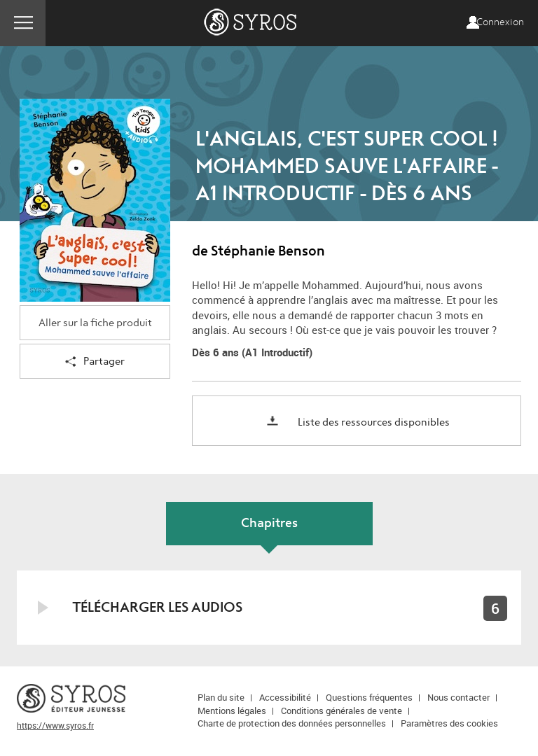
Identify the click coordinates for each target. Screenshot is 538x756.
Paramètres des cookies (449, 723)
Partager (95, 362)
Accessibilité (285, 697)
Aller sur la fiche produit (95, 323)
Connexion (500, 22)
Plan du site (221, 697)
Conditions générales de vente (342, 710)
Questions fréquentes (369, 697)
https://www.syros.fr (55, 725)
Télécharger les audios (158, 607)
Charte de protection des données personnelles (292, 723)
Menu (23, 23)
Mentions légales (232, 710)
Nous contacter (458, 697)
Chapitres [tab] (269, 523)
